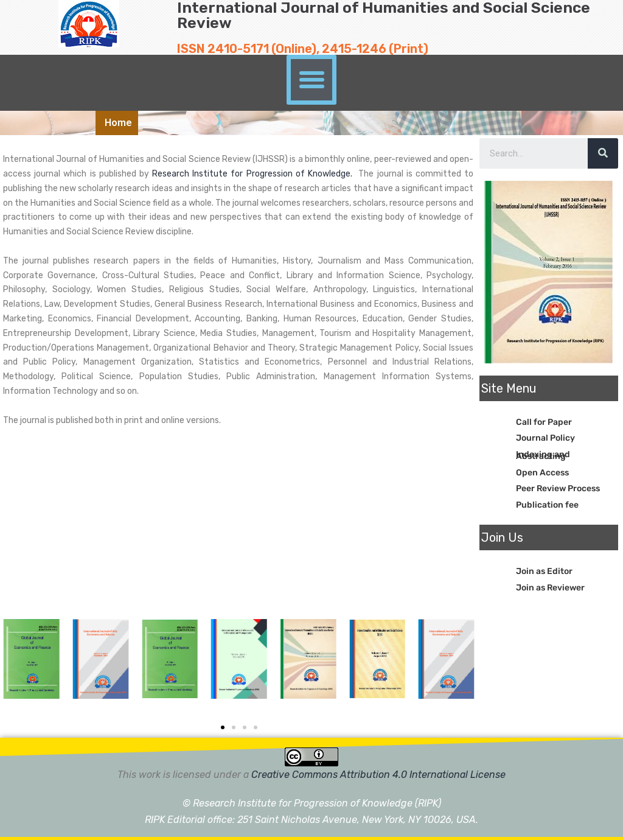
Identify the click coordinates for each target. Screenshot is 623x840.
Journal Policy (545, 438)
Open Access (542, 473)
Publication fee (547, 505)
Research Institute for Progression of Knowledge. (254, 174)
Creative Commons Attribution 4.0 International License (378, 775)
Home (118, 123)
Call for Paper (544, 422)
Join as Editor (544, 571)
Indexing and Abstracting (543, 455)
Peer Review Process (558, 488)
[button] (311, 80)
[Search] (603, 153)
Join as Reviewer (550, 588)
